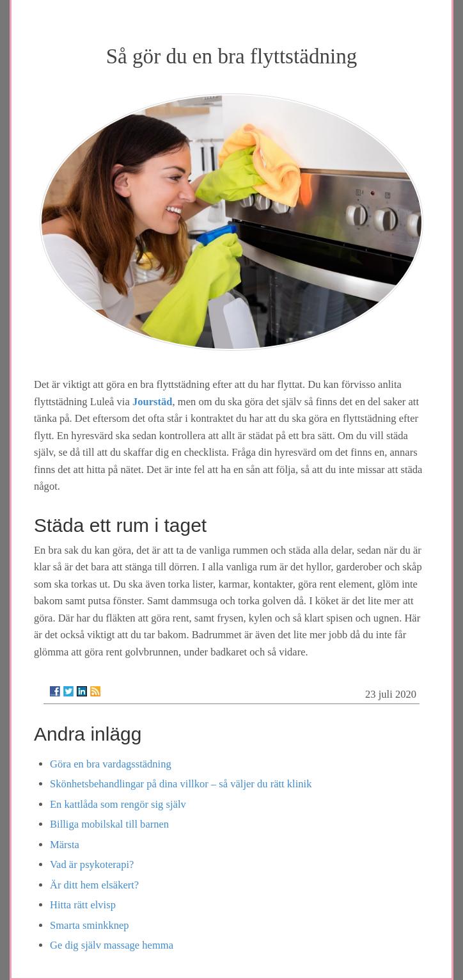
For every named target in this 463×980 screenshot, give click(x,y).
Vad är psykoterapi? (92, 864)
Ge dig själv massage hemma (112, 945)
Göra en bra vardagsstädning (111, 764)
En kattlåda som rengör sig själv (118, 804)
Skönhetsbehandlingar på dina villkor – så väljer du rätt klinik (181, 784)
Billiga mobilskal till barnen (109, 824)
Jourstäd (153, 402)
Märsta (65, 845)
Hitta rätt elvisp (83, 905)
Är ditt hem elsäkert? (94, 885)
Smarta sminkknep (90, 925)
